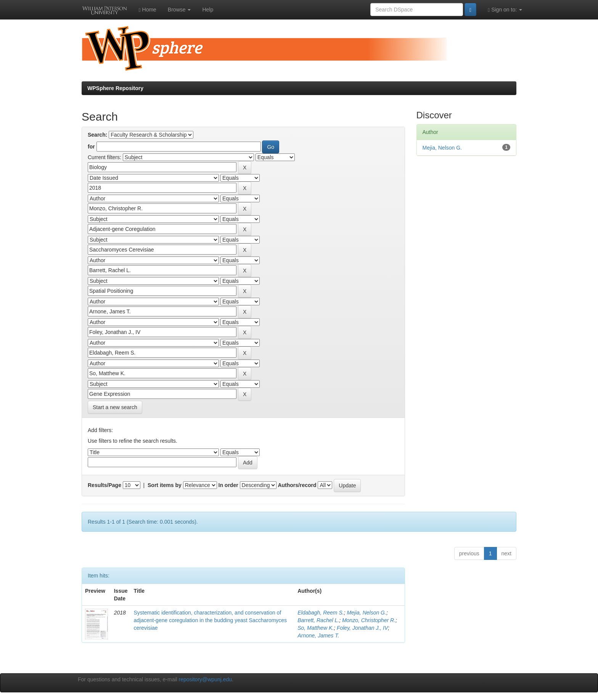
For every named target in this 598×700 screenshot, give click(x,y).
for (91, 147)
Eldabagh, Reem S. (321, 613)
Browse (179, 10)
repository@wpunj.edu (206, 679)
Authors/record (297, 485)
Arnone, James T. (318, 635)
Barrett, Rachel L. (318, 620)
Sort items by (165, 485)
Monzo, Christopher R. (369, 620)
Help (208, 10)
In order (228, 485)
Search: (97, 135)
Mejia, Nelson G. (366, 613)
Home (148, 10)
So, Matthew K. (316, 628)
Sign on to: (505, 10)
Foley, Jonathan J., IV (362, 628)
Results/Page (104, 485)
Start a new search (115, 407)
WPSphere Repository (115, 88)
